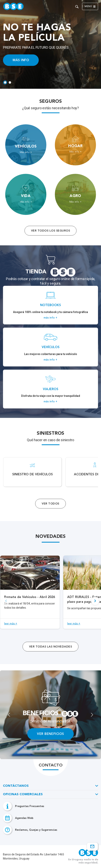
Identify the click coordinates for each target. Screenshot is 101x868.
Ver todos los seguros (50, 231)
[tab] (5, 82)
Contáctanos (16, 786)
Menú (90, 7)
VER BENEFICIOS (50, 734)
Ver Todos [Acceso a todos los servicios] (50, 504)
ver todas (50, 647)
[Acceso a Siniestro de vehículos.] (32, 472)
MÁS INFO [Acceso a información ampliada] (21, 60)
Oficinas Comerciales (23, 794)
